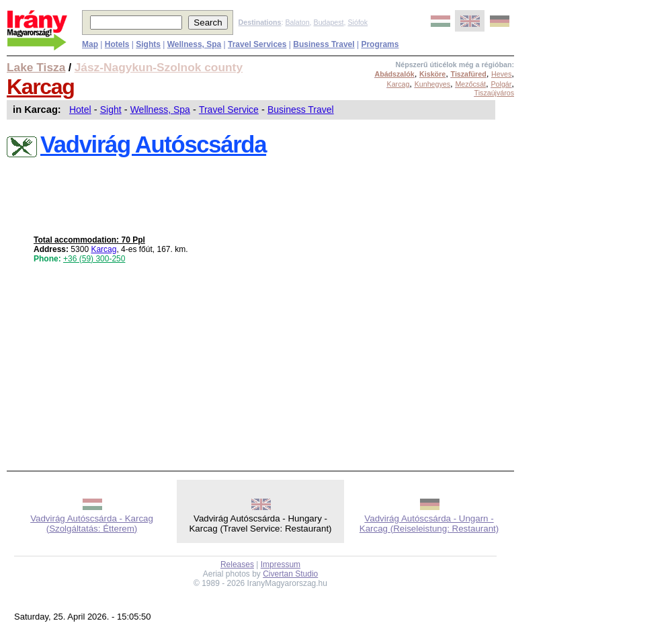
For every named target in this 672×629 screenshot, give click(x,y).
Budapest (329, 22)
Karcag (41, 87)
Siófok (358, 22)
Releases (237, 564)
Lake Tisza (36, 67)
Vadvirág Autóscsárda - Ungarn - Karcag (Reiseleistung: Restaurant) (429, 523)
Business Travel (301, 110)
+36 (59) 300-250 (94, 259)
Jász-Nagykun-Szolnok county (159, 67)
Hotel (80, 110)
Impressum (281, 564)
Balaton (297, 22)
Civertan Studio (290, 574)
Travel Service (229, 110)
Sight (111, 110)
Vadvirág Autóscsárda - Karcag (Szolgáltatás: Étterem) (92, 523)
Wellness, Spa (160, 110)
